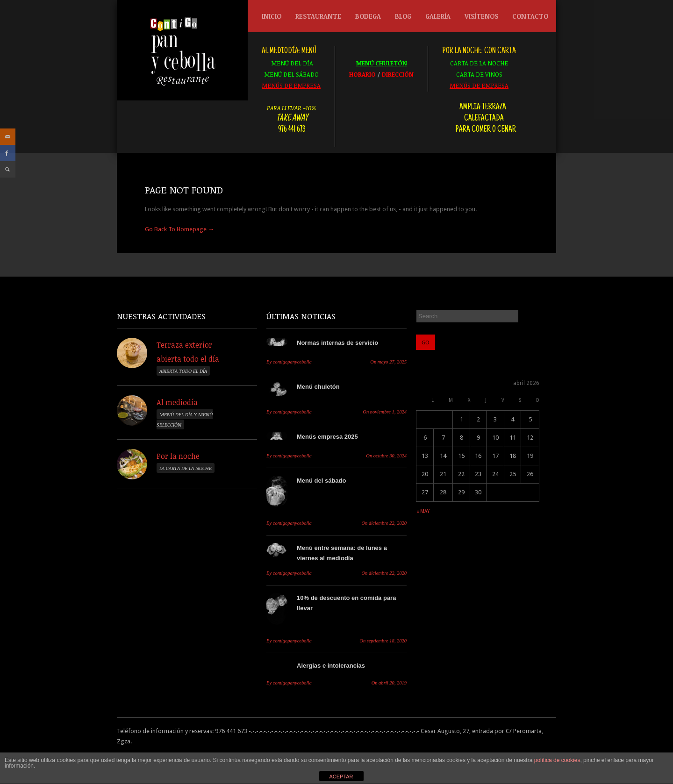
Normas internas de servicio (337, 343)
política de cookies (557, 760)
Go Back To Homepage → (179, 229)
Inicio (272, 16)
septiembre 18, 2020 (383, 641)
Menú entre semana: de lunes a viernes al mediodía (342, 553)
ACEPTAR (341, 777)
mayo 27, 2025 (388, 362)
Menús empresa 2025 (327, 437)
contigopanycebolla (289, 362)
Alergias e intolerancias (331, 666)
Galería (438, 16)
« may (423, 511)
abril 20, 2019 (389, 683)
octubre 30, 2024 (386, 456)
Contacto (530, 16)
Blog (403, 16)
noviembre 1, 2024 (385, 412)
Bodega (366, 18)
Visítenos (481, 16)
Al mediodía (177, 402)
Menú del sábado (321, 481)
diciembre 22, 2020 (384, 523)
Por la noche (178, 456)
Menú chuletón (318, 387)
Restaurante (316, 18)
